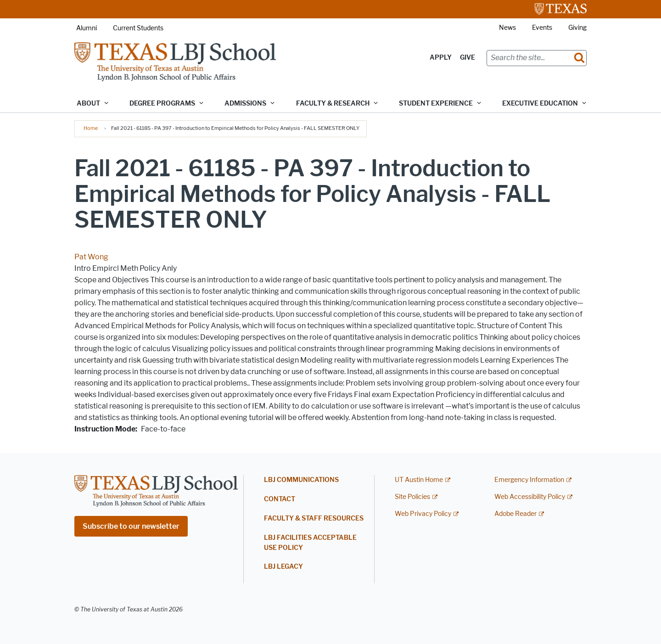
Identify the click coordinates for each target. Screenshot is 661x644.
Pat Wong (91, 257)
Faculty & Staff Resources (314, 518)
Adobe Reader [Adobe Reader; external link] (515, 514)
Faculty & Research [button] (333, 104)
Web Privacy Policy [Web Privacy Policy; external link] (423, 514)
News (507, 28)
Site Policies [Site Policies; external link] (412, 497)
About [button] (88, 104)
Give (468, 58)
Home (91, 128)
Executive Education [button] (540, 104)
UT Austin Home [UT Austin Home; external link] (419, 480)
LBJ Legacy (283, 567)
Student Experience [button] (436, 104)
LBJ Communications (301, 480)
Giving (577, 28)
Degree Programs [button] (162, 104)
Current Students (138, 28)
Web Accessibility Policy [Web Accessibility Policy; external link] (530, 497)
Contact (280, 499)
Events (542, 28)
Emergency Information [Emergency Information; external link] (529, 480)
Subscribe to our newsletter (131, 526)
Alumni (87, 28)
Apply (441, 58)
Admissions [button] (245, 104)
